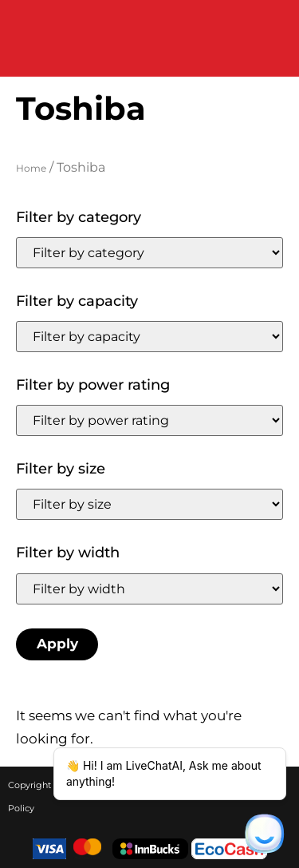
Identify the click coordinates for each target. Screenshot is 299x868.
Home (31, 168)
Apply (57, 644)
